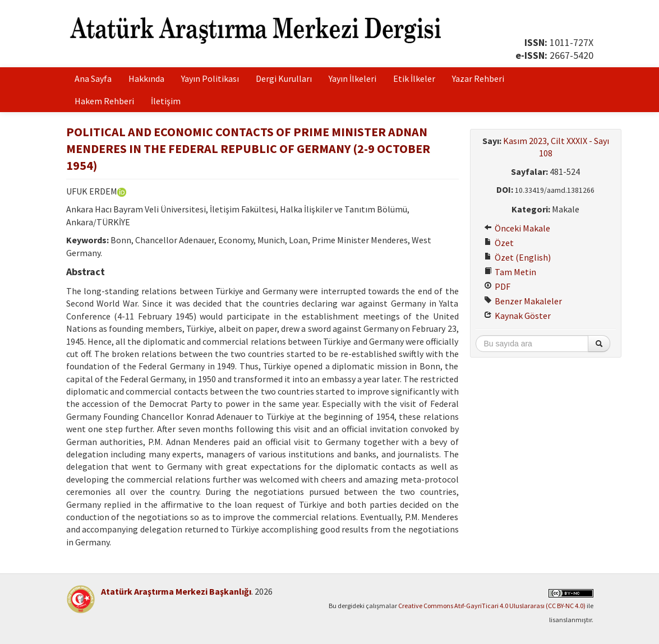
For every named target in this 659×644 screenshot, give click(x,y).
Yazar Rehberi (478, 78)
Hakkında (146, 78)
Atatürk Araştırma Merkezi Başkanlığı (176, 591)
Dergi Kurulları (284, 78)
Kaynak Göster (517, 316)
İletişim (166, 101)
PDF (497, 286)
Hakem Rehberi (104, 101)
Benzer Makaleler (523, 301)
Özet (499, 243)
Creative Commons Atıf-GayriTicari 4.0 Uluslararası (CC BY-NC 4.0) (492, 606)
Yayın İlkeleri (352, 78)
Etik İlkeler (414, 78)
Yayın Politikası (210, 78)
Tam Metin (510, 272)
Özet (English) (517, 257)
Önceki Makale (517, 228)
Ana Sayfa (93, 78)
